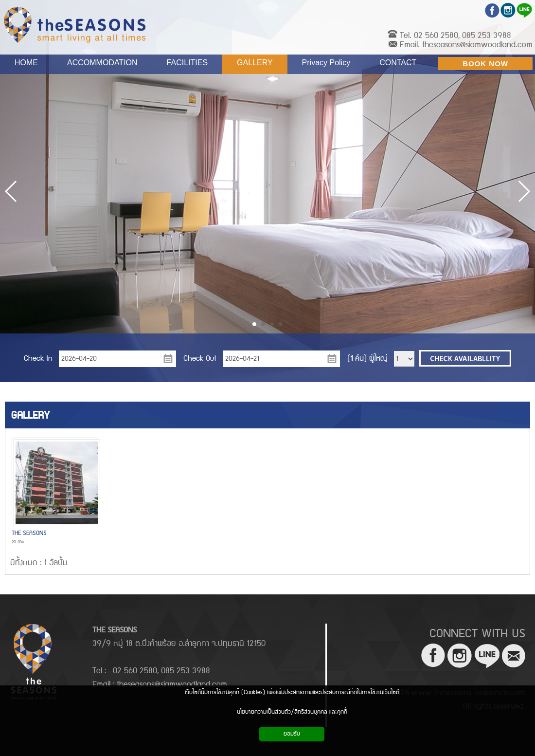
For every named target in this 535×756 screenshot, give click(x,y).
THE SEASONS (29, 533)
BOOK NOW (485, 64)
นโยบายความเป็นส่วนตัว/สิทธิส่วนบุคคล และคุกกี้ (292, 712)
